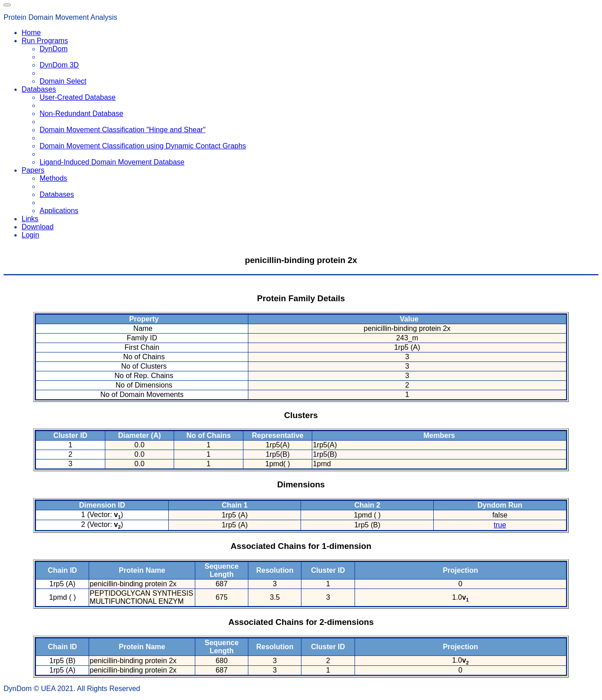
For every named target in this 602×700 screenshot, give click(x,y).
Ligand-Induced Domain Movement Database (112, 162)
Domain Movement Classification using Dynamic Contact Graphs (143, 146)
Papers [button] (33, 170)
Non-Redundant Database (81, 114)
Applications (59, 211)
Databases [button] (39, 89)
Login (30, 235)
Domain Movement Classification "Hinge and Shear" (123, 130)
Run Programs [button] (45, 41)
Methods (53, 178)
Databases (57, 194)
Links (30, 219)
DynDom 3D (59, 65)
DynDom (54, 49)
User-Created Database (78, 97)
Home (31, 33)
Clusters (301, 415)
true (500, 525)
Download (38, 227)
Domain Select (63, 81)
